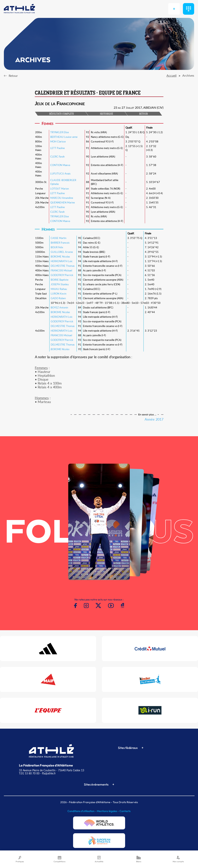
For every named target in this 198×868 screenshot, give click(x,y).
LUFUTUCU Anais (60, 174)
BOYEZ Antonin (59, 307)
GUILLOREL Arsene (62, 252)
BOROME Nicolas (60, 257)
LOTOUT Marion (60, 189)
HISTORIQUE (107, 114)
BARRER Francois (60, 243)
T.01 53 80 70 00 (29, 773)
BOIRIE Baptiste (60, 280)
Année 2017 (154, 419)
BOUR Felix (57, 247)
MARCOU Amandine (62, 198)
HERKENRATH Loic (62, 261)
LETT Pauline (58, 148)
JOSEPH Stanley (60, 284)
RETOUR (143, 114)
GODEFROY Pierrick (62, 275)
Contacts (125, 811)
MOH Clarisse (58, 141)
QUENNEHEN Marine (63, 202)
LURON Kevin (58, 294)
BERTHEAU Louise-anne (64, 137)
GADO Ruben (58, 298)
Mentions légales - (108, 811)
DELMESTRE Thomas (63, 266)
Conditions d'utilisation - (82, 811)
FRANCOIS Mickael (61, 270)
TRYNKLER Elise (60, 132)
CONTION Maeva (60, 165)
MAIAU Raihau (59, 289)
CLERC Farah (57, 157)
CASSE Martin (58, 238)
